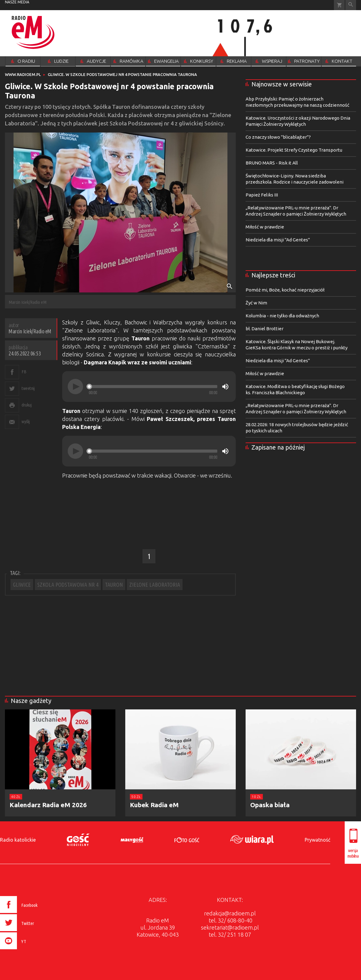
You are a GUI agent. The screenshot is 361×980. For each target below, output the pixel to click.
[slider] (153, 387)
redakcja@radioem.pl (230, 913)
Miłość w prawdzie (265, 227)
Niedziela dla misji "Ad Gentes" (278, 240)
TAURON (114, 585)
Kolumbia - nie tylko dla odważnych (282, 316)
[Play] (75, 387)
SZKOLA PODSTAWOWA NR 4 (68, 585)
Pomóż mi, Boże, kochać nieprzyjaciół (285, 290)
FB (24, 372)
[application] (149, 387)
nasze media (17, 2)
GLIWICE (22, 585)
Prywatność (317, 840)
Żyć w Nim (256, 303)
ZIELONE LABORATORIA (155, 585)
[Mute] (225, 387)
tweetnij (28, 388)
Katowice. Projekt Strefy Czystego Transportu (294, 150)
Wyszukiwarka (351, 5)
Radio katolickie (18, 840)
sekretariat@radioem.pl (230, 927)
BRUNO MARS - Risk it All (272, 163)
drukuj (26, 405)
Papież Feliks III (262, 195)
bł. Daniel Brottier (265, 329)
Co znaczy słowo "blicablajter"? (278, 137)
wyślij (26, 421)
